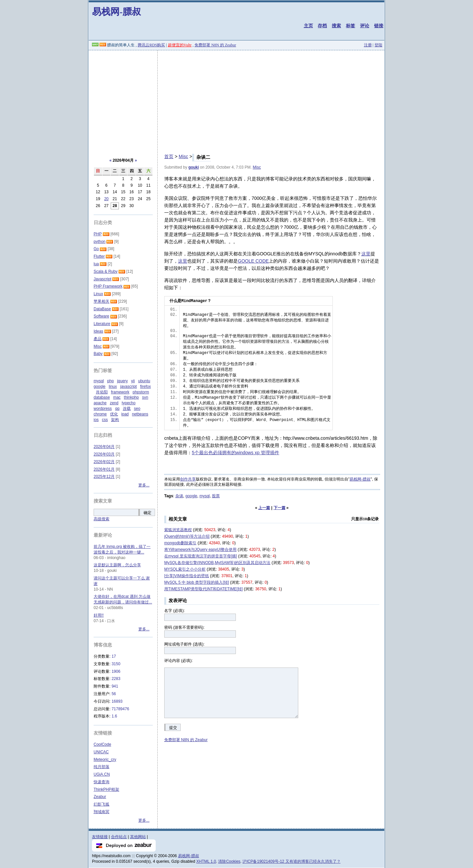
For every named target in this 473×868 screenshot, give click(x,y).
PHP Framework (108, 286)
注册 (368, 45)
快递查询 (101, 782)
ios (96, 420)
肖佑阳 (102, 392)
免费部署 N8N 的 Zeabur (215, 45)
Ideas (98, 331)
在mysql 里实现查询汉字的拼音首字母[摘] (201, 556)
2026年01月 (104, 469)
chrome (100, 414)
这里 (366, 254)
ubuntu (144, 381)
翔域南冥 (101, 812)
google (191, 496)
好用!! (99, 615)
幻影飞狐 (101, 804)
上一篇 (264, 508)
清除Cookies (229, 861)
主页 (308, 26)
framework (120, 392)
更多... (144, 485)
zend (114, 403)
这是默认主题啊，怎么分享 (117, 565)
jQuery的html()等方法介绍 (187, 536)
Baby (98, 354)
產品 (98, 339)
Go (96, 249)
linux (113, 387)
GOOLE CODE (253, 261)
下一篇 (280, 508)
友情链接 (100, 837)
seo (137, 409)
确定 (147, 513)
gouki (193, 167)
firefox (145, 387)
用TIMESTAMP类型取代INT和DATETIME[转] (203, 589)
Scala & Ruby (106, 271)
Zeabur (100, 797)
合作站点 (119, 837)
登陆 (378, 45)
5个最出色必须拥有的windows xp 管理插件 (236, 453)
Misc (183, 156)
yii (133, 381)
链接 (379, 26)
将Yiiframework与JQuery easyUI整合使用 (200, 550)
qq (117, 409)
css (105, 420)
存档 (322, 26)
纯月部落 (101, 767)
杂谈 (179, 496)
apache (100, 403)
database (102, 397)
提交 (173, 728)
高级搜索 (101, 519)
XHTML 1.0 (206, 861)
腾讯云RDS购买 (151, 45)
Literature (102, 324)
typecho (128, 403)
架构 (115, 420)
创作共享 (188, 479)
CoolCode (102, 744)
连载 (127, 409)
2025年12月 (104, 477)
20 (106, 199)
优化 (114, 414)
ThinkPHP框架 (106, 789)
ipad (125, 414)
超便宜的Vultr (180, 45)
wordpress (103, 409)
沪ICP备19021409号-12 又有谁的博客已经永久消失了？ (291, 861)
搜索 (336, 26)
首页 (169, 156)
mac (117, 397)
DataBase (102, 309)
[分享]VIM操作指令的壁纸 (187, 576)
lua (96, 264)
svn (145, 397)
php (110, 381)
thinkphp (131, 397)
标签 (350, 26)
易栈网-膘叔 (116, 12)
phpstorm (141, 392)
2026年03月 (104, 454)
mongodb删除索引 (180, 543)
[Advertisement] (236, 100)
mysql (204, 496)
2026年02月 (104, 462)
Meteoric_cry (105, 760)
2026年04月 (104, 447)
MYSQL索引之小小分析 (185, 569)
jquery (122, 381)
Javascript (102, 279)
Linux (98, 294)
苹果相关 (101, 301)
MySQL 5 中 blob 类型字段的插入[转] (197, 582)
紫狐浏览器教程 (178, 530)
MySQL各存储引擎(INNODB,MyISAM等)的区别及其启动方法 (217, 563)
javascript (129, 387)
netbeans (140, 414)
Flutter (99, 256)
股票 (216, 496)
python (100, 242)
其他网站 (138, 837)
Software (101, 316)
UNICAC (101, 752)
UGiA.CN (102, 774)
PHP (98, 234)
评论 (365, 26)
